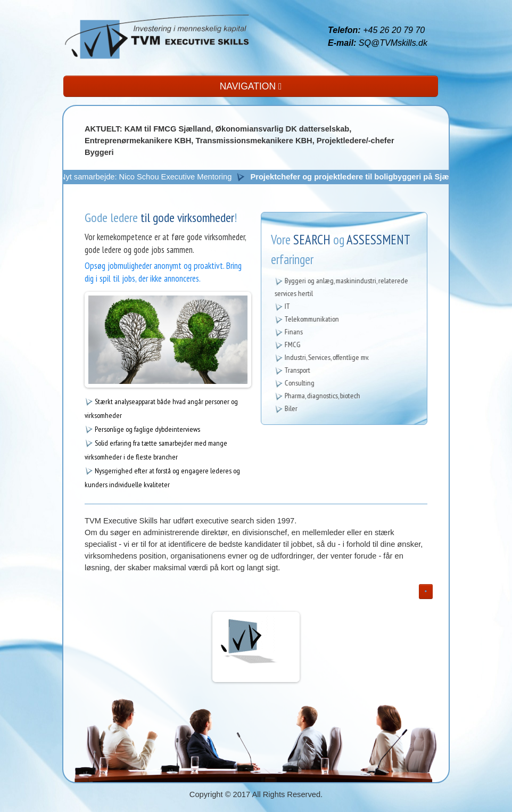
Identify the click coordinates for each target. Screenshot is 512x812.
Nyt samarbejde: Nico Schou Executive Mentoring (150, 177)
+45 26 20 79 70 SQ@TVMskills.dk (378, 36)
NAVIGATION (251, 86)
